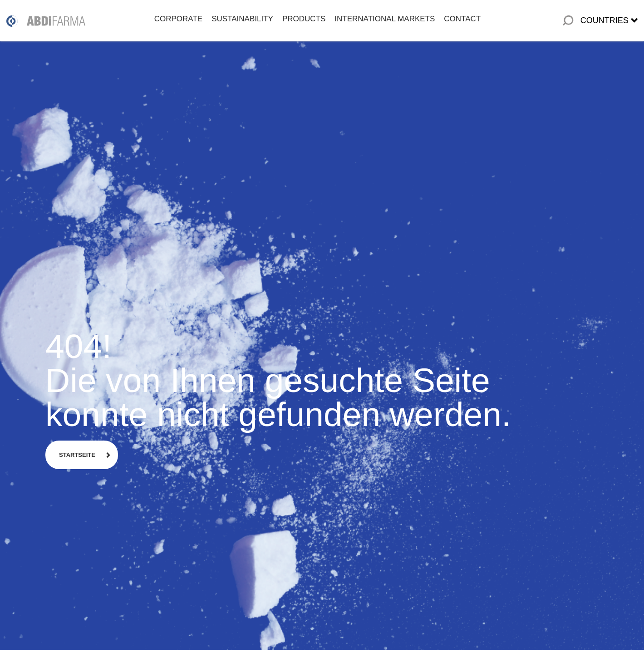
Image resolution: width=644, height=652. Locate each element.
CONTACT (462, 19)
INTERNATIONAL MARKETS (385, 19)
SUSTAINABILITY (242, 19)
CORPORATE (178, 19)
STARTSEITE (77, 455)
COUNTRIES (605, 20)
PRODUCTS (304, 19)
